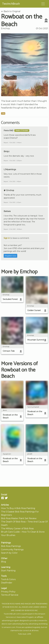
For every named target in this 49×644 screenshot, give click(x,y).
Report (6, 143)
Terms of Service (10, 595)
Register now (10, 256)
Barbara (7, 211)
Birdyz (7, 151)
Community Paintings (12, 550)
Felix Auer (22, 634)
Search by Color (9, 553)
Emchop (5, 28)
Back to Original (11, 11)
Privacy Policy (8, 592)
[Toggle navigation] (43, 4)
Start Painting (8, 571)
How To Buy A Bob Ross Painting (18, 508)
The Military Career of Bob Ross (17, 529)
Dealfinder (7, 583)
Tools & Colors (8, 579)
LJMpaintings (10, 169)
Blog (4, 562)
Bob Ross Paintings (11, 546)
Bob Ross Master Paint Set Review (19, 518)
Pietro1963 (8, 131)
